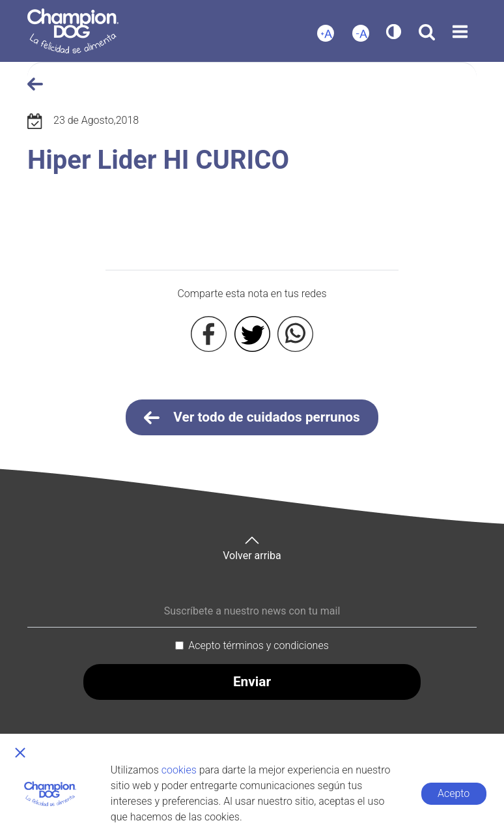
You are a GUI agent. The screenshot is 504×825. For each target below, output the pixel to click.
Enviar (252, 682)
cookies (179, 770)
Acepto (454, 793)
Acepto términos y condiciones (259, 645)
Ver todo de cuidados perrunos (252, 418)
